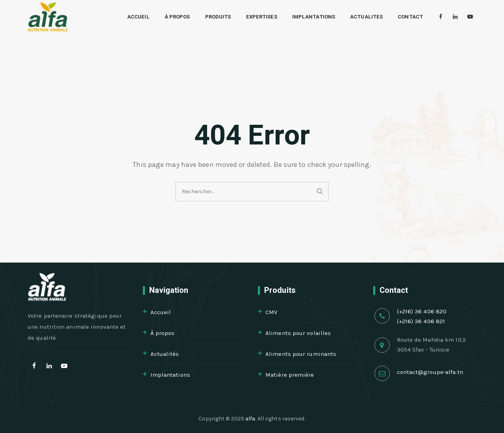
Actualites (359, 17)
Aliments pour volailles (298, 333)
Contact (402, 17)
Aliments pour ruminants (301, 354)
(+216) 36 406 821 (421, 321)
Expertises (253, 17)
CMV (271, 312)
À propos (170, 17)
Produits (210, 17)
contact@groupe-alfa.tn (430, 372)
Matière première (290, 375)
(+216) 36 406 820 (422, 311)
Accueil (131, 17)
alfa (250, 419)
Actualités (165, 354)
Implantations (306, 17)
